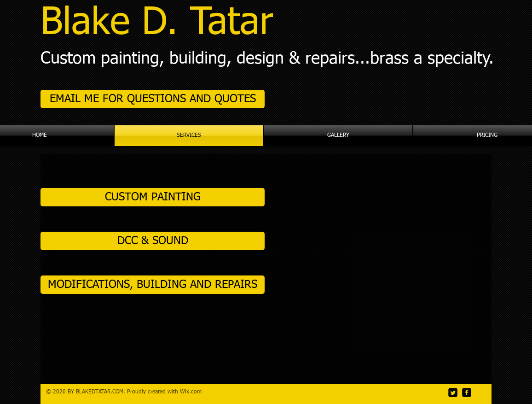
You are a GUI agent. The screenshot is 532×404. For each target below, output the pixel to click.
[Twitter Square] (453, 392)
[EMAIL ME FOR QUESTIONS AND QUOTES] (153, 99)
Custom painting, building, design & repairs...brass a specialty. (267, 59)
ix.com (193, 392)
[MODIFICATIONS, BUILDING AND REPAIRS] (153, 285)
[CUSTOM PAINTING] (153, 197)
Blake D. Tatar (157, 23)
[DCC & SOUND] (153, 241)
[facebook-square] (467, 392)
